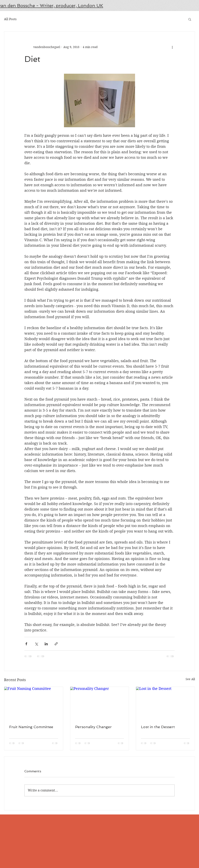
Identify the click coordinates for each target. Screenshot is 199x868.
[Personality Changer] (100, 703)
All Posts (10, 19)
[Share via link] (56, 644)
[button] (190, 19)
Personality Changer (93, 727)
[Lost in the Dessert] (165, 703)
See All (190, 679)
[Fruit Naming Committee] (34, 703)
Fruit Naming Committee (31, 727)
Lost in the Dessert (158, 727)
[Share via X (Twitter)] (36, 644)
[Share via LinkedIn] (46, 644)
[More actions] (172, 47)
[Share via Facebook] (26, 644)
